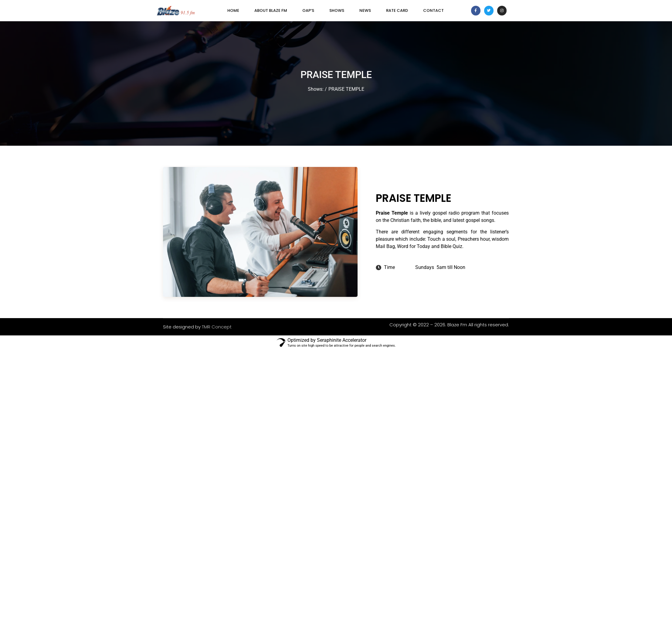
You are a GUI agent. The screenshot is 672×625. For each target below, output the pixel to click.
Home (233, 10)
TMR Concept (217, 327)
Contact (433, 10)
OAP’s (308, 10)
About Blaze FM (271, 10)
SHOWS (337, 10)
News (365, 10)
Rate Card (397, 10)
